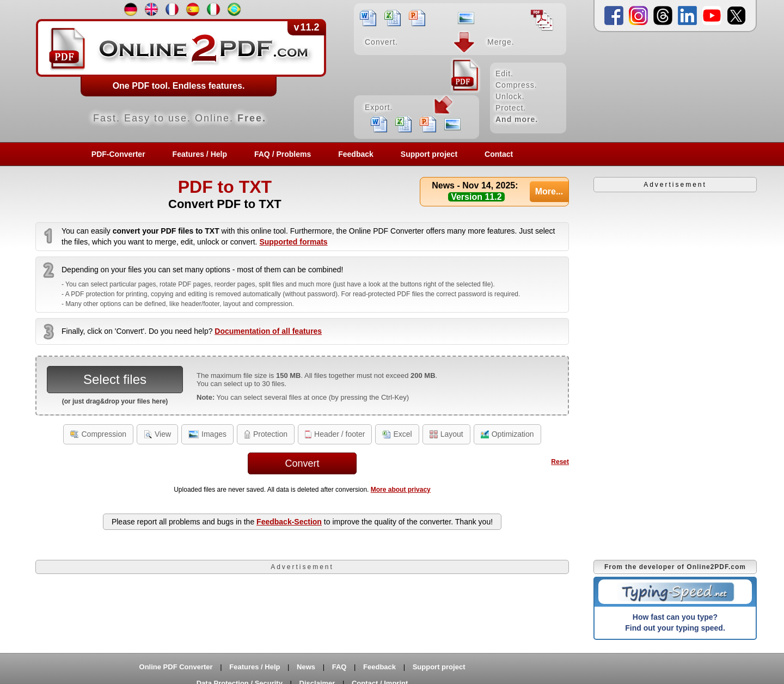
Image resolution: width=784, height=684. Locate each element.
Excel (397, 434)
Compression (98, 434)
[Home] (302, 71)
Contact (499, 154)
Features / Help (200, 154)
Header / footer (335, 434)
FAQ (339, 667)
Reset (560, 462)
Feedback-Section (289, 522)
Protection (266, 434)
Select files (115, 379)
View (157, 434)
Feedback (356, 154)
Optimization (507, 434)
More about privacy (401, 490)
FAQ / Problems (283, 154)
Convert (302, 463)
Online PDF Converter (176, 667)
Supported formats (293, 242)
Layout (446, 434)
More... (549, 191)
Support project (429, 154)
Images (207, 434)
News (306, 667)
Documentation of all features (268, 331)
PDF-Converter (118, 154)
